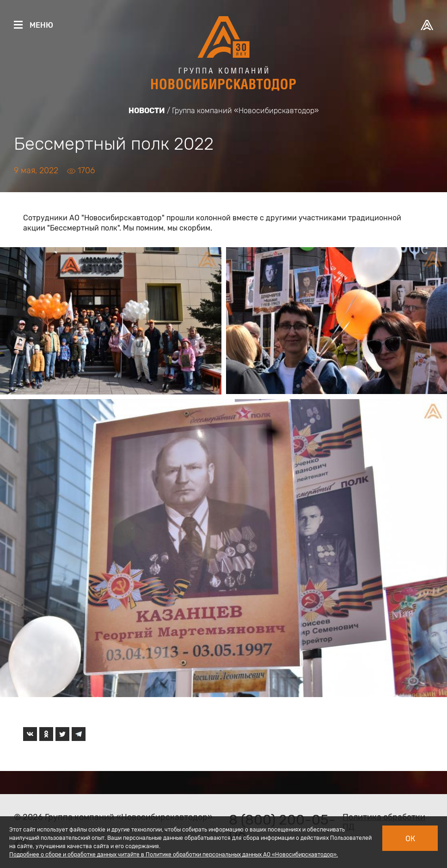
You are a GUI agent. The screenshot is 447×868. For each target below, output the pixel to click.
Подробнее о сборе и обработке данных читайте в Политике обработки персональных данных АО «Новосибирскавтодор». (174, 855)
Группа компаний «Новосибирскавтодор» (245, 111)
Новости (147, 111)
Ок (410, 839)
